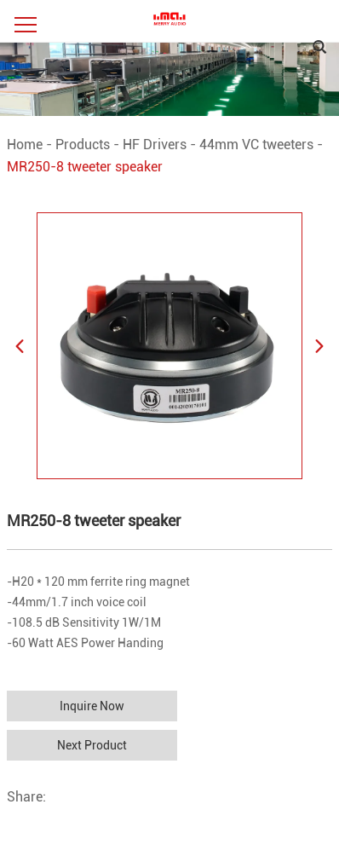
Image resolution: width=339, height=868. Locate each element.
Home (25, 145)
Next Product (92, 745)
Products (83, 145)
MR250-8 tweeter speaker (85, 167)
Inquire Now (92, 706)
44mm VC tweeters (256, 145)
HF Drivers (155, 145)
